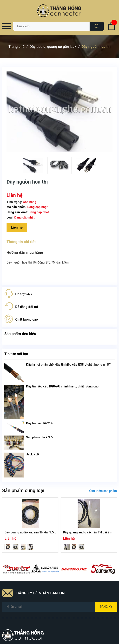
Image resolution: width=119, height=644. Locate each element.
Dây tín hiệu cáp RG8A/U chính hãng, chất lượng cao (62, 386)
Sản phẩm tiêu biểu (20, 334)
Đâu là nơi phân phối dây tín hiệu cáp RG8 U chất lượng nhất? (68, 365)
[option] (33, 165)
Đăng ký (106, 607)
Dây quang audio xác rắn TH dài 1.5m (31, 532)
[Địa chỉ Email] (59, 607)
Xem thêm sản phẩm (103, 491)
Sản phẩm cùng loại (23, 490)
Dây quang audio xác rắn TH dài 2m (88, 532)
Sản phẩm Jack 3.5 (39, 437)
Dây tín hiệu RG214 (39, 423)
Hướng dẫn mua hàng (25, 252)
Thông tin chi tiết (21, 242)
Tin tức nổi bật (16, 354)
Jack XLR (33, 454)
